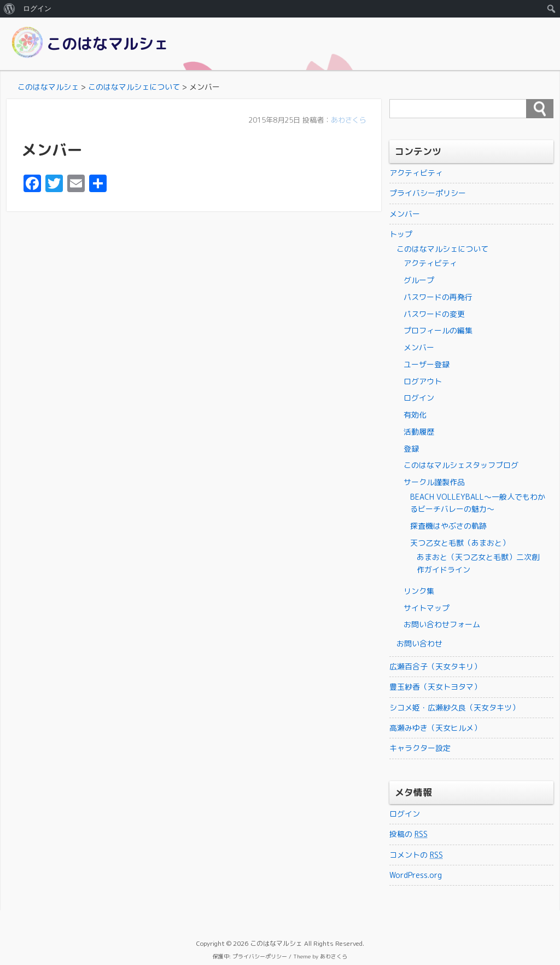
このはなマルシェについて (442, 249)
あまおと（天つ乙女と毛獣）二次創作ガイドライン (478, 563)
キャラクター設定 (420, 748)
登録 (411, 449)
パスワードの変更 (434, 314)
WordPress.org (416, 875)
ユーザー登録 (427, 364)
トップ (401, 234)
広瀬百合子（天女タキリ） (435, 666)
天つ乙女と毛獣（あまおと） (460, 543)
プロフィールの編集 (438, 330)
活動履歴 (419, 432)
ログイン (419, 398)
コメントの (416, 855)
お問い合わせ (419, 643)
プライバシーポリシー (428, 193)
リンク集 (419, 591)
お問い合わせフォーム (442, 624)
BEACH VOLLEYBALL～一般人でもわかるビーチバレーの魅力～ (478, 503)
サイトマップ (427, 608)
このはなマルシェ (108, 44)
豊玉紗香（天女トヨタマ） (435, 687)
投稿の (409, 834)
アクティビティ (416, 173)
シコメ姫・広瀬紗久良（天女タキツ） (454, 707)
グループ (419, 280)
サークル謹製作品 (434, 482)
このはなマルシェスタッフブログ (461, 465)
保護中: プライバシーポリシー (250, 956)
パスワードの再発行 (438, 297)
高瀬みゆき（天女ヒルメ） (435, 728)
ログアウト (423, 381)
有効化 (415, 415)
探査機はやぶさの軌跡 (448, 526)
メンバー (405, 214)
